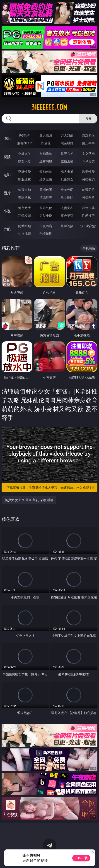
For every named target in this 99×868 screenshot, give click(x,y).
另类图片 (88, 197)
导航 (7, 229)
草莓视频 (67, 226)
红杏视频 (24, 234)
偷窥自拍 (24, 190)
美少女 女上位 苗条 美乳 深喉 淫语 (29, 500)
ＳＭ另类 (88, 161)
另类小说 (46, 215)
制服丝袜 (24, 179)
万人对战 (67, 135)
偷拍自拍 (46, 172)
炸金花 (46, 143)
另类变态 (88, 179)
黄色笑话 (67, 215)
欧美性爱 (88, 172)
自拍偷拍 (46, 153)
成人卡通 (67, 172)
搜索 (88, 119)
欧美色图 (67, 190)
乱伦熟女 (67, 179)
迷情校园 (24, 215)
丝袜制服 (46, 161)
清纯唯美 (46, 197)
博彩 (7, 139)
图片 (7, 193)
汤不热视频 (88, 226)
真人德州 (46, 135)
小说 (7, 211)
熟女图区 (67, 197)
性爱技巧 (88, 215)
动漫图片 (88, 190)
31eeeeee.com (49, 107)
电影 (7, 175)
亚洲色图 (46, 190)
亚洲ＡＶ (24, 153)
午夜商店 (46, 226)
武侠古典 (88, 208)
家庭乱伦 (46, 208)
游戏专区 (88, 135)
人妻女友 (67, 208)
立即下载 (81, 858)
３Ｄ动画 (88, 153)
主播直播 (67, 161)
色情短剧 (46, 234)
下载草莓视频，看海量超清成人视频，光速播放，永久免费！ (51, 488)
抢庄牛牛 (88, 143)
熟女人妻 (24, 161)
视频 (7, 157)
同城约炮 (24, 226)
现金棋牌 (67, 143)
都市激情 (24, 208)
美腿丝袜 (24, 197)
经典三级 (46, 179)
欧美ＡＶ (67, 153)
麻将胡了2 (24, 143)
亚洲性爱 (24, 172)
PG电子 (25, 135)
